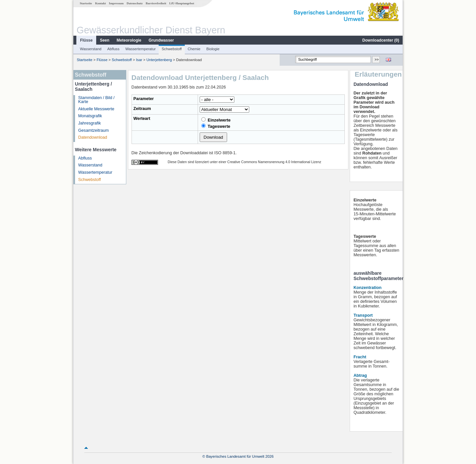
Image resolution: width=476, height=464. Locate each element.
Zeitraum (142, 109)
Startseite (86, 3)
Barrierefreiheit (156, 3)
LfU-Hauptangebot (182, 3)
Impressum (116, 3)
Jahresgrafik (90, 123)
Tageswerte (216, 126)
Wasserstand (91, 49)
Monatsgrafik (90, 116)
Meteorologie (129, 40)
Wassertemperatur (140, 49)
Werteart (142, 119)
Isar (139, 60)
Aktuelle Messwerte (96, 109)
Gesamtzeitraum (94, 130)
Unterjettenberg (159, 60)
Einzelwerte (216, 120)
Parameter (144, 99)
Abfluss (114, 49)
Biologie (213, 49)
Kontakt (101, 3)
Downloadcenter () (381, 40)
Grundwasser (161, 40)
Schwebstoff (172, 49)
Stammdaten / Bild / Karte (97, 100)
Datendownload (93, 137)
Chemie (194, 49)
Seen (105, 40)
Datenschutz (135, 3)
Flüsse (86, 40)
